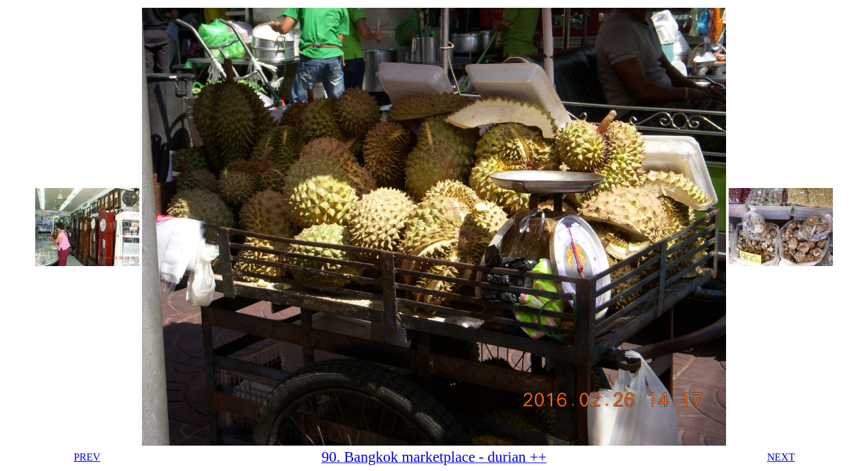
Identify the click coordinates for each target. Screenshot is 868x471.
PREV (87, 457)
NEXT (781, 457)
